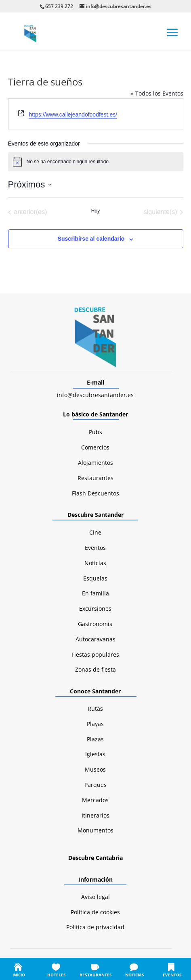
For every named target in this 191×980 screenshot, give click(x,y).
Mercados (95, 800)
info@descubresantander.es (95, 395)
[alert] (96, 162)
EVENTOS (172, 975)
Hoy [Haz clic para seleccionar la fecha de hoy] (95, 211)
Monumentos (95, 830)
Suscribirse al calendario (91, 239)
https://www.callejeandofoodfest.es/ (73, 114)
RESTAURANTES (96, 975)
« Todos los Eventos (157, 93)
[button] (172, 32)
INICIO (19, 975)
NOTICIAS (135, 975)
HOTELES (57, 975)
